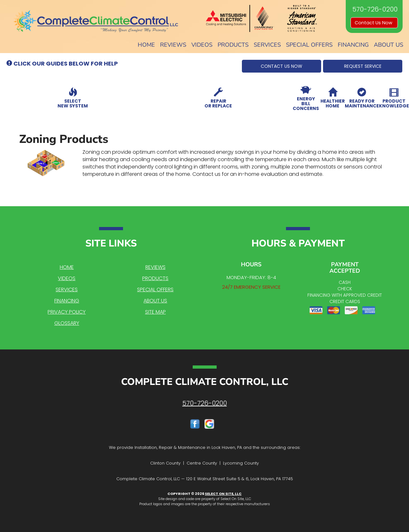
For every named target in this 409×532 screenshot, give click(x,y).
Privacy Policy (67, 312)
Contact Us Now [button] (374, 23)
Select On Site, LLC (223, 494)
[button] (282, 66)
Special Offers (309, 45)
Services (267, 45)
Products (233, 45)
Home (146, 45)
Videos (202, 45)
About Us (389, 45)
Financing (353, 45)
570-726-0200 (205, 403)
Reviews (173, 45)
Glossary (67, 323)
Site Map (155, 312)
